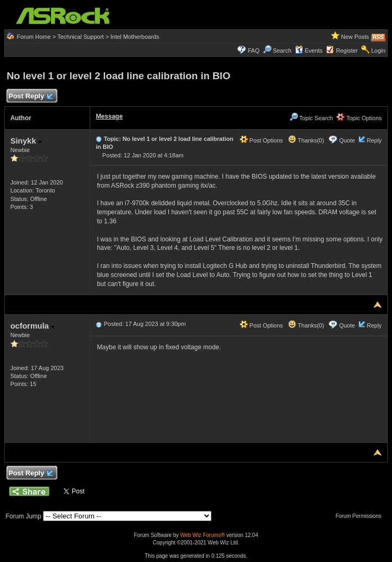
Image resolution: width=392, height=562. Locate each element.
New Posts (355, 37)
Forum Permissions (361, 516)
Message (109, 116)
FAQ (253, 51)
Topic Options (359, 118)
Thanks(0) (306, 140)
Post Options (261, 140)
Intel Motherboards (135, 37)
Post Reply (30, 97)
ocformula (32, 326)
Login (378, 51)
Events (309, 51)
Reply (374, 140)
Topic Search (311, 118)
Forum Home (33, 37)
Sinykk (26, 141)
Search (282, 51)
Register (347, 51)
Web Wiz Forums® (202, 535)
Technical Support (80, 37)
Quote (347, 140)
